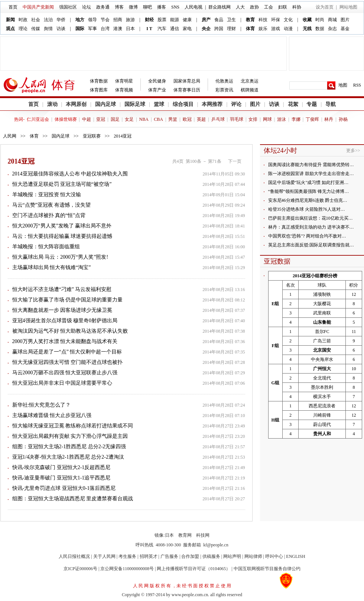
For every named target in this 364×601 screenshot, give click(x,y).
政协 (254, 7)
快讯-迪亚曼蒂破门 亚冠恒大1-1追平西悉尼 (61, 478)
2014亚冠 (123, 136)
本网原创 (76, 104)
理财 (231, 29)
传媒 (36, 29)
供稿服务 (211, 556)
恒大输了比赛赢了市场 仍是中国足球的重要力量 (68, 300)
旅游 (130, 20)
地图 (343, 85)
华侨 (61, 20)
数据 (320, 29)
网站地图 (348, 7)
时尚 (320, 20)
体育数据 (99, 81)
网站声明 (232, 556)
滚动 (52, 104)
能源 (175, 20)
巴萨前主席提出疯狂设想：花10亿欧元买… (311, 218)
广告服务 (169, 556)
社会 (36, 20)
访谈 (61, 29)
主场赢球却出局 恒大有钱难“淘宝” (52, 267)
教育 (250, 20)
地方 (80, 20)
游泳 (282, 119)
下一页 (235, 161)
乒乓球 (218, 119)
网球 (267, 119)
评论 (236, 104)
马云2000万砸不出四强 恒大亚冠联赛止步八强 (65, 373)
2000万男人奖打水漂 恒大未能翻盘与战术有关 (65, 341)
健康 (187, 20)
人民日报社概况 (74, 556)
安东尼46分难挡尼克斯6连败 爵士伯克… (308, 200)
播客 (162, 7)
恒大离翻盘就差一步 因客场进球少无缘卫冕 (62, 310)
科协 (297, 7)
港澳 (118, 29)
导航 (331, 104)
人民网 (10, 136)
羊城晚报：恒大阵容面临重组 (46, 247)
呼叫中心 (274, 556)
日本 (130, 29)
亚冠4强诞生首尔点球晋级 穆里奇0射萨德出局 (65, 321)
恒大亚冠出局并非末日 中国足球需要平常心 (62, 383)
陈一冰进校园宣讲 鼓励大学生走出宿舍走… (311, 174)
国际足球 (135, 104)
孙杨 (343, 119)
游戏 (276, 29)
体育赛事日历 (187, 90)
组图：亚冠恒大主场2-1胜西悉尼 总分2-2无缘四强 (69, 447)
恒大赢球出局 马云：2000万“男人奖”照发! (60, 257)
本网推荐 (212, 104)
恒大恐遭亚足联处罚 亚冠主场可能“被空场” (62, 184)
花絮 (293, 104)
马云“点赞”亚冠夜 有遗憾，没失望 (52, 205)
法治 (48, 20)
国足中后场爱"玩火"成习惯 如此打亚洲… (308, 182)
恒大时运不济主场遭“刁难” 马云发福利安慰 (62, 289)
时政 (23, 20)
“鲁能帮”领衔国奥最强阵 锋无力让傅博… (309, 191)
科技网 (203, 535)
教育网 (185, 535)
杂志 (332, 29)
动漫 (288, 29)
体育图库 (99, 90)
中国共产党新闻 (38, 7)
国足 (115, 119)
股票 (162, 20)
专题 (312, 104)
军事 (92, 29)
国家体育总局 (187, 81)
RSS (357, 85)
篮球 (159, 104)
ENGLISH (295, 556)
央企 (206, 29)
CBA (158, 119)
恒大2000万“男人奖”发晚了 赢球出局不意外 (62, 226)
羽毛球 (237, 119)
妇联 (283, 7)
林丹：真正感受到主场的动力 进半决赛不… (311, 227)
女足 (129, 119)
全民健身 (157, 81)
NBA (144, 119)
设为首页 (325, 7)
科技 (263, 20)
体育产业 (157, 90)
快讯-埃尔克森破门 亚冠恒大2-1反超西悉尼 (61, 467)
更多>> (353, 151)
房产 (206, 20)
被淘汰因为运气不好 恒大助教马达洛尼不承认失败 (70, 331)
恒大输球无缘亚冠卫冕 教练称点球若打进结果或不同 (73, 426)
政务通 (103, 7)
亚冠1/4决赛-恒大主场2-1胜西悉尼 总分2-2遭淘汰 (68, 457)
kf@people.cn (216, 545)
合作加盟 (190, 556)
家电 (187, 29)
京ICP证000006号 (80, 569)
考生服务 (127, 556)
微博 (133, 7)
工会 (269, 7)
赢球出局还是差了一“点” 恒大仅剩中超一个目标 (67, 352)
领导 (92, 20)
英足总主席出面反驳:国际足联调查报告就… (311, 245)
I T (149, 29)
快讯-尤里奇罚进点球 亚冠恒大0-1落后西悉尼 (64, 488)
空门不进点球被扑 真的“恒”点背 (49, 215)
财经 (149, 20)
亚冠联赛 (92, 136)
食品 (219, 20)
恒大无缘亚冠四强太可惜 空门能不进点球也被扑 (68, 362)
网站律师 (253, 556)
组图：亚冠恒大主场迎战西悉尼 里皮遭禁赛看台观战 (73, 499)
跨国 (219, 29)
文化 (288, 20)
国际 (80, 29)
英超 (201, 119)
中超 (87, 119)
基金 (345, 29)
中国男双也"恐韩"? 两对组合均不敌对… (307, 236)
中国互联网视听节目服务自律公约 (267, 569)
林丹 (329, 119)
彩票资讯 (224, 90)
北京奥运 (250, 81)
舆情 (48, 29)
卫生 (231, 20)
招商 (118, 20)
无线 (307, 29)
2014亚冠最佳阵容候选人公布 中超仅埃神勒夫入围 (70, 174)
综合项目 (183, 104)
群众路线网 (220, 7)
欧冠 (187, 119)
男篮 (173, 119)
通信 (175, 29)
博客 (119, 7)
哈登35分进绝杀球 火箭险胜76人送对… (307, 209)
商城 (332, 20)
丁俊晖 (312, 119)
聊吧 (147, 7)
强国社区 (68, 7)
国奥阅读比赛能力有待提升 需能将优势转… (311, 165)
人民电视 (194, 7)
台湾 (105, 29)
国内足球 (105, 104)
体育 (250, 29)
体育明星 (124, 81)
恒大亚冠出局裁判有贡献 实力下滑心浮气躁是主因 (70, 436)
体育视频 (124, 90)
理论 (23, 29)
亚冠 (101, 119)
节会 (105, 20)
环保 (276, 20)
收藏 (307, 20)
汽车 (162, 29)
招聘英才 (149, 556)
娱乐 (263, 29)
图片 (345, 20)
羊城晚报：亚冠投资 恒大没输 (47, 195)
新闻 (10, 20)
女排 (253, 119)
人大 (240, 7)
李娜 (296, 119)
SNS (175, 7)
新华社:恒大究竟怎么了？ (42, 405)
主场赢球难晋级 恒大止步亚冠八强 (52, 415)
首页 (13, 7)
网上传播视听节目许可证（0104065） (194, 569)
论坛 (87, 7)
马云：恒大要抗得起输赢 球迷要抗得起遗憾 (62, 236)
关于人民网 (104, 556)
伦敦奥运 (224, 81)
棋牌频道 (250, 90)
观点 (10, 29)
